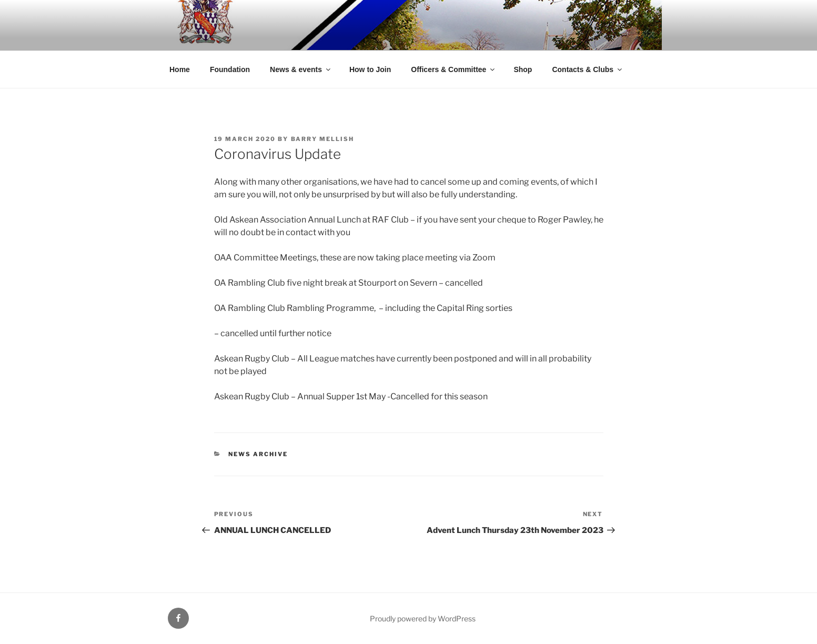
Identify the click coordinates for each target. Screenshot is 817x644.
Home (180, 69)
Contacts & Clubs (588, 69)
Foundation (230, 69)
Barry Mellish (323, 139)
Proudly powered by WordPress (423, 618)
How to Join (370, 69)
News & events (301, 69)
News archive (258, 454)
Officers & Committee (453, 69)
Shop (523, 69)
